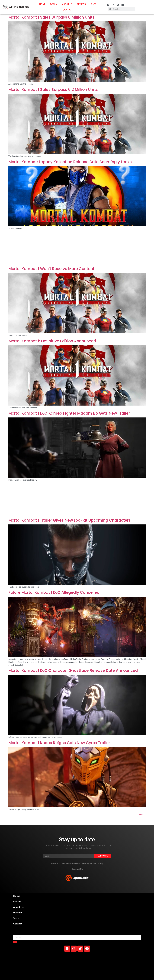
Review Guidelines (71, 864)
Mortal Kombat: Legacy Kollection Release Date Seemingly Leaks (70, 162)
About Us (67, 4)
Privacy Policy (89, 864)
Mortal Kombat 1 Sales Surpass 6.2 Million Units (53, 89)
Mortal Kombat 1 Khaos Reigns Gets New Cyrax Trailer (59, 743)
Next (142, 815)
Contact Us (77, 869)
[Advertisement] (77, 249)
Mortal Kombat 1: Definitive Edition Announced (52, 341)
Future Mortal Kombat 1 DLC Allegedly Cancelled (54, 592)
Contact (68, 10)
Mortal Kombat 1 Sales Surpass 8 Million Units (51, 17)
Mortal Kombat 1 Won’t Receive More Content (51, 269)
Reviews (81, 4)
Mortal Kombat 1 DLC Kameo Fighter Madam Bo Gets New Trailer (69, 413)
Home (42, 4)
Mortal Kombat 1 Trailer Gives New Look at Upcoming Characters (70, 520)
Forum (54, 4)
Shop (93, 4)
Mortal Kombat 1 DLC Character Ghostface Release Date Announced (73, 670)
